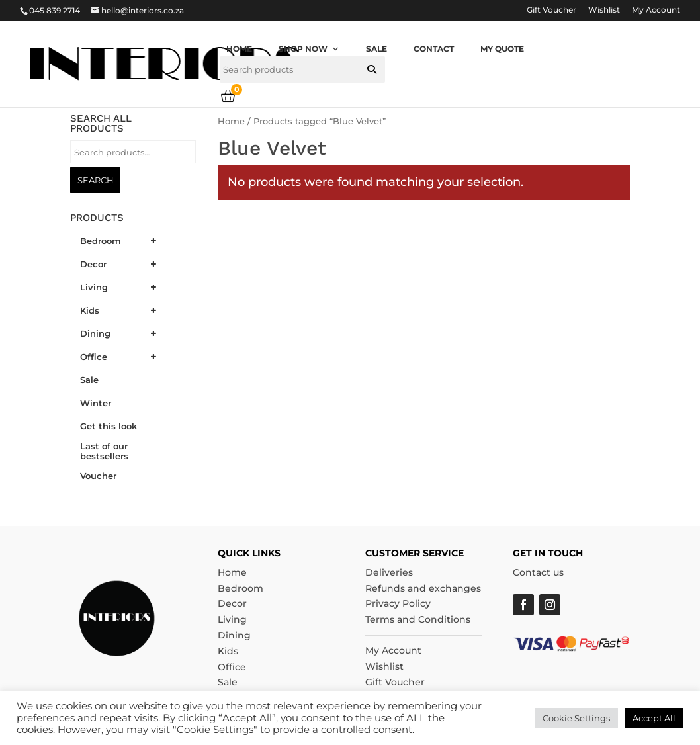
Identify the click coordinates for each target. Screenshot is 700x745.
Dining (234, 635)
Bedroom (241, 588)
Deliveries (389, 572)
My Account (656, 10)
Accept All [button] (654, 718)
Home (239, 49)
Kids (228, 651)
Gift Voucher (551, 10)
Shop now (309, 49)
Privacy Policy (398, 603)
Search (95, 180)
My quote (502, 49)
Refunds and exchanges (423, 588)
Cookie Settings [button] (576, 718)
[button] (372, 69)
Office (232, 667)
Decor (232, 603)
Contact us (538, 572)
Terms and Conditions (418, 619)
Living (232, 619)
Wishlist (604, 10)
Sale (376, 49)
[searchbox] (302, 69)
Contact (434, 49)
